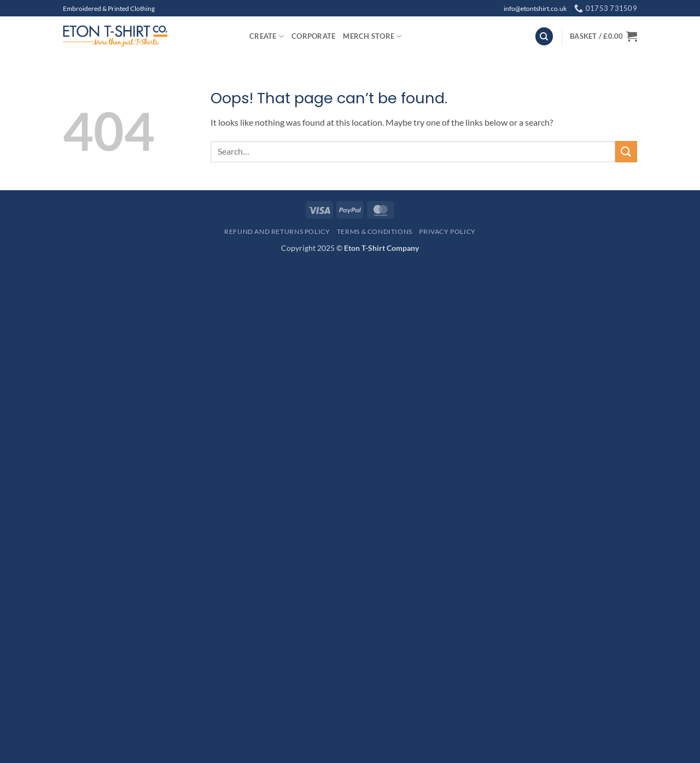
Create (267, 36)
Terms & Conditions (375, 231)
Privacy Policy (447, 231)
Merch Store (372, 36)
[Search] (544, 36)
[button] (603, 36)
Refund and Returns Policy (277, 231)
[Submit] (626, 152)
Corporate (313, 36)
